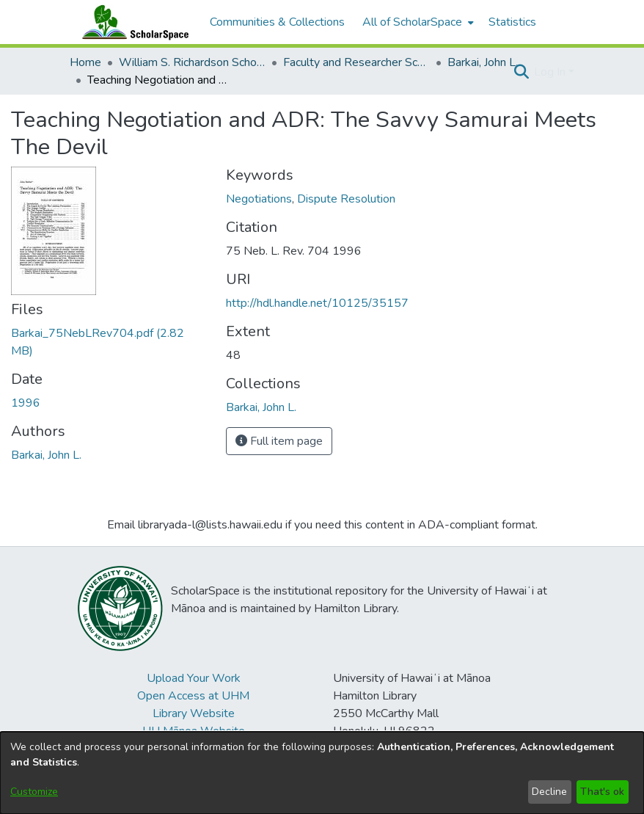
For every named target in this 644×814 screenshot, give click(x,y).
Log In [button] (551, 72)
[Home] (132, 22)
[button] (521, 72)
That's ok (602, 792)
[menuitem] (417, 22)
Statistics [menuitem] (512, 22)
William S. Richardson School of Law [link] (192, 62)
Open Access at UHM (193, 696)
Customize (34, 792)
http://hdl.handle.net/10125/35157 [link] (317, 303)
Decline (549, 792)
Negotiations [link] (259, 199)
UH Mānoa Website (194, 731)
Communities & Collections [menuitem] (277, 22)
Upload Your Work (194, 678)
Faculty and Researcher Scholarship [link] (356, 62)
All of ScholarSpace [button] (412, 22)
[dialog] (322, 773)
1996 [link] (26, 403)
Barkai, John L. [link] (483, 62)
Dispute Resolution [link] (346, 199)
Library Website (194, 713)
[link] (261, 407)
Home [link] (85, 62)
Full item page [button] (279, 441)
